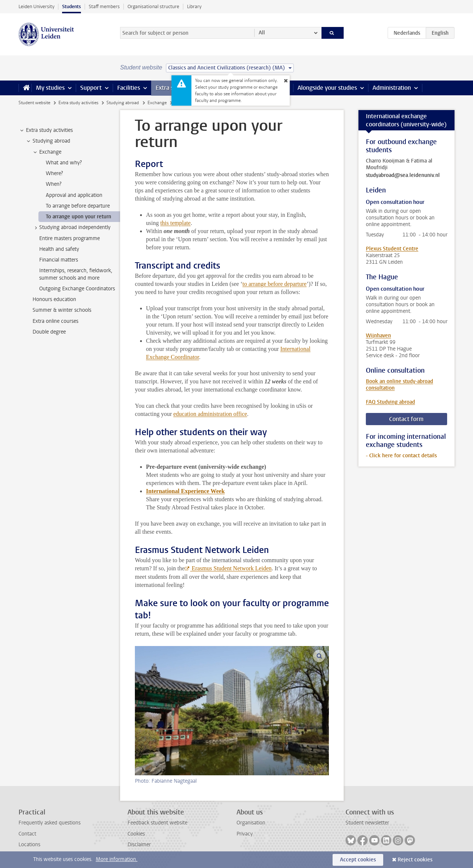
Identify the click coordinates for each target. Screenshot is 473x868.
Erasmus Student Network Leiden (231, 568)
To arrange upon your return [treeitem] (79, 217)
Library (194, 6)
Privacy (245, 834)
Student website (34, 103)
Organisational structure (153, 6)
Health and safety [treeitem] (59, 249)
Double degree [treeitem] (49, 332)
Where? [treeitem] (54, 173)
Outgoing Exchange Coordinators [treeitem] (77, 289)
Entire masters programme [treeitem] (69, 238)
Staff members (104, 6)
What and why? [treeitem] (64, 163)
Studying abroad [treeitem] (48, 141)
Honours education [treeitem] (54, 299)
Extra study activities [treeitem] (46, 130)
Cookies (136, 834)
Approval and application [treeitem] (74, 195)
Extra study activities (78, 103)
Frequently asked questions (50, 823)
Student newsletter (367, 823)
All (262, 33)
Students (72, 6)
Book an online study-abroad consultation (399, 385)
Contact (27, 834)
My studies (50, 88)
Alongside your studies (327, 88)
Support (91, 88)
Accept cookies (358, 860)
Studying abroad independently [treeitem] (71, 228)
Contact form (406, 419)
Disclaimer (139, 845)
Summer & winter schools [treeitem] (62, 310)
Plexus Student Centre (392, 249)
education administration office (210, 414)
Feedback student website (157, 823)
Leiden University (36, 6)
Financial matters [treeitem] (59, 260)
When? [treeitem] (54, 184)
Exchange (157, 103)
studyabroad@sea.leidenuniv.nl (403, 175)
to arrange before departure (275, 284)
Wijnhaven (378, 336)
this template (176, 223)
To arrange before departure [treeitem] (78, 206)
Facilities (129, 88)
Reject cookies (415, 860)
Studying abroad (123, 103)
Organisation (251, 823)
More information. (117, 859)
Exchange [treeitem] (47, 152)
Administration (392, 88)
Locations (29, 845)
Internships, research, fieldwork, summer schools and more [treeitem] (76, 274)
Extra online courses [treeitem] (55, 321)
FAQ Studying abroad (390, 402)
